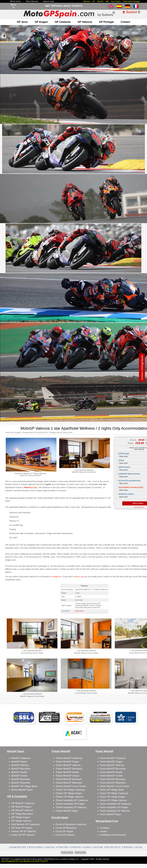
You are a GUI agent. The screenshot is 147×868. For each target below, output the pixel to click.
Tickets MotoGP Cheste (67, 776)
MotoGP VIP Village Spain (24, 786)
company (87, 847)
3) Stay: (121, 460)
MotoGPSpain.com (51, 859)
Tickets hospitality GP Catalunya (72, 800)
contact (125, 22)
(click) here (79, 611)
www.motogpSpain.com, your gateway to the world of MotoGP (25, 861)
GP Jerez (22, 22)
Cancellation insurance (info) (131, 487)
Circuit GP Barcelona (66, 828)
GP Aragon (41, 22)
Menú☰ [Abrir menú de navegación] (13, 6)
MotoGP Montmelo (21, 779)
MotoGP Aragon (19, 762)
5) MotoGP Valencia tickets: (129, 474)
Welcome (87, 1)
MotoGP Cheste (19, 776)
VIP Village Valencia (21, 821)
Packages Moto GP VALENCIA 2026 (35, 432)
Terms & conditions (36, 847)
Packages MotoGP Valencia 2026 (61, 432)
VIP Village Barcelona (22, 814)
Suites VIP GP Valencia (23, 835)
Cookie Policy (76, 847)
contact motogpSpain (142, 368)
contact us (57, 577)
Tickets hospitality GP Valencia (71, 807)
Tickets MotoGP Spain (67, 811)
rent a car (79, 577)
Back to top (140, 855)
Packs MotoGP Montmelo (113, 779)
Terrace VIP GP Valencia (24, 831)
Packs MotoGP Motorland (113, 783)
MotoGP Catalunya (21, 758)
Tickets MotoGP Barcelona (69, 769)
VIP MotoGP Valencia (22, 810)
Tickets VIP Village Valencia (69, 797)
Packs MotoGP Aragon (111, 762)
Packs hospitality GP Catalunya (116, 804)
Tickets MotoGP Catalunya (69, 758)
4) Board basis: (124, 467)
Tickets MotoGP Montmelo (69, 779)
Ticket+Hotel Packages (131, 1)
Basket (132, 12)
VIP (94, 1)
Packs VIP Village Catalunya (114, 793)
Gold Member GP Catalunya (25, 824)
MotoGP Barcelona (21, 769)
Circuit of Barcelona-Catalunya (71, 824)
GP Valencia (85, 22)
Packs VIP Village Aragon (113, 797)
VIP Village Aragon (21, 817)
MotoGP (100, 1)
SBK (107, 1)
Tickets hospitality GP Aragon (70, 804)
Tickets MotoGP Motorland (69, 783)
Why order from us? (113, 847)
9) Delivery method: (126, 494)
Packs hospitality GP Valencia (115, 811)
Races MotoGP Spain (22, 790)
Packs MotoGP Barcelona (113, 769)
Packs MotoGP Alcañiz (111, 772)
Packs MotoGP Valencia (112, 765)
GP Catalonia (63, 22)
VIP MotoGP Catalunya (23, 803)
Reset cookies (80, 853)
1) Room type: (124, 454)
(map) (31, 487)
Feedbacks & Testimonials (113, 835)
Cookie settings (67, 853)
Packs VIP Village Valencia (113, 800)
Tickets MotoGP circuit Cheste (71, 786)
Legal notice (50, 847)
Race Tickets (116, 1)
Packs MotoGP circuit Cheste (115, 786)
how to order (98, 847)
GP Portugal (106, 22)
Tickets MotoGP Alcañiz (67, 772)
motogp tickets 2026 (18, 847)
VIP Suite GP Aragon (22, 828)
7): (131, 487)
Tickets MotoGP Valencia (68, 765)
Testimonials (128, 847)
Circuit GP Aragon (65, 831)
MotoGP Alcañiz (19, 772)
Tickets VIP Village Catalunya (70, 790)
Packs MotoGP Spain (111, 814)
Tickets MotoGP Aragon (67, 762)
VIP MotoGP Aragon (21, 807)
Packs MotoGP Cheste (111, 776)
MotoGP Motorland (21, 783)
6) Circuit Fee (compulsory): (129, 481)
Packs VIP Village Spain (112, 790)
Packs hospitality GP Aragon (114, 807)
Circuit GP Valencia (65, 835)
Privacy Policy (63, 847)
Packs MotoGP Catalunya (113, 758)
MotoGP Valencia (20, 765)
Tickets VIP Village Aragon (69, 793)
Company (105, 828)
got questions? (139, 507)
